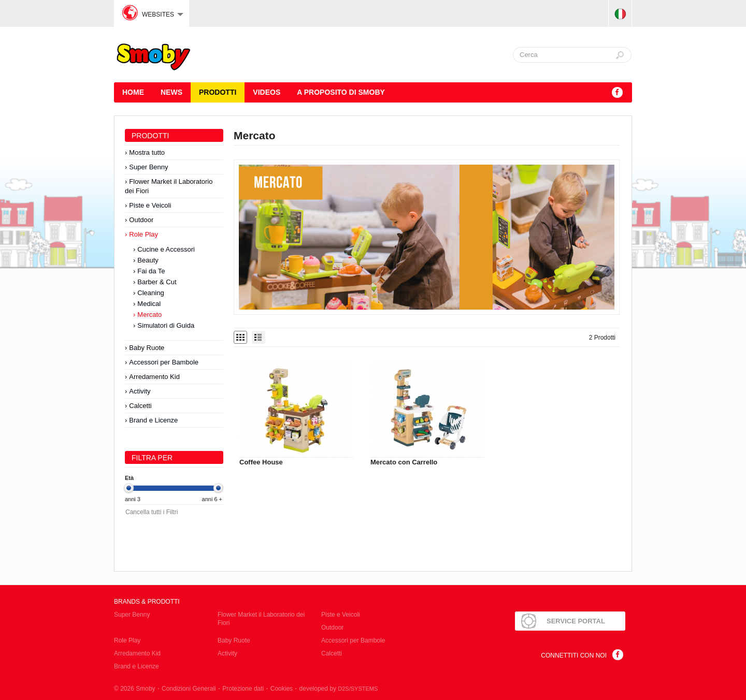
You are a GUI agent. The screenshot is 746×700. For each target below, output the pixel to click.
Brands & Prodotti (147, 602)
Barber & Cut (157, 282)
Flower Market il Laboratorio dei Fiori (169, 186)
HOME (133, 92)
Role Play (144, 234)
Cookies (282, 689)
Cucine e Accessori (166, 249)
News (171, 92)
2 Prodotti (602, 338)
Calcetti (140, 406)
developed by (339, 689)
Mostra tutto (147, 152)
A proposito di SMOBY (341, 92)
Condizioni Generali (189, 689)
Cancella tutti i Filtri (152, 512)
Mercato (149, 315)
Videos (267, 92)
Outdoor (141, 220)
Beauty (148, 260)
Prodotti (218, 92)
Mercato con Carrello (404, 462)
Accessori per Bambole (164, 362)
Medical (149, 304)
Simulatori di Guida (166, 325)
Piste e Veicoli (150, 205)
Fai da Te (151, 271)
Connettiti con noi (574, 655)
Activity (140, 391)
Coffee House (261, 462)
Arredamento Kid (154, 377)
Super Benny (148, 167)
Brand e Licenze (153, 420)
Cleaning (150, 293)
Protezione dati (243, 689)
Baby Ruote (147, 348)
